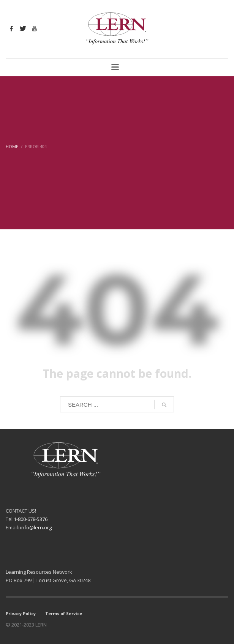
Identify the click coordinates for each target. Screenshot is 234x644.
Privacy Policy (21, 613)
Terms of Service (64, 613)
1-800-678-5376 (31, 519)
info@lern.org (36, 527)
